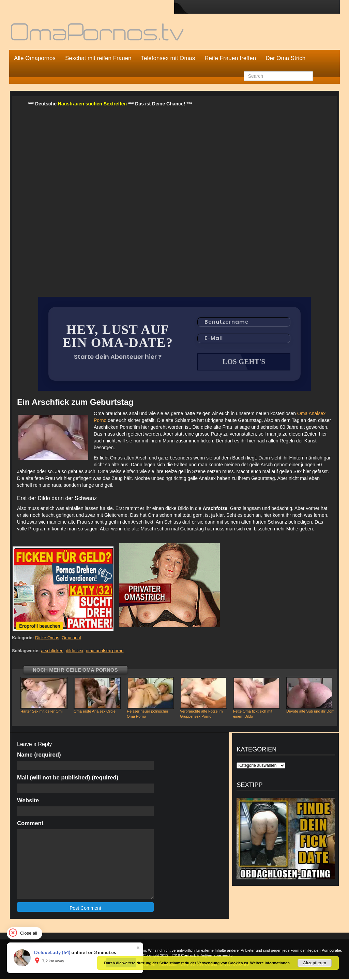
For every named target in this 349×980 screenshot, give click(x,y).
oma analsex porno (105, 651)
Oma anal (71, 638)
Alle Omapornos (35, 58)
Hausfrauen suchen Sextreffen (92, 104)
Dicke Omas (47, 638)
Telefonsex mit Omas (168, 58)
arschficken (52, 651)
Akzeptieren (315, 963)
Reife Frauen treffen (230, 58)
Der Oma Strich (285, 58)
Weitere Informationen (270, 963)
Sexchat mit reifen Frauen (98, 58)
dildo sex (74, 651)
